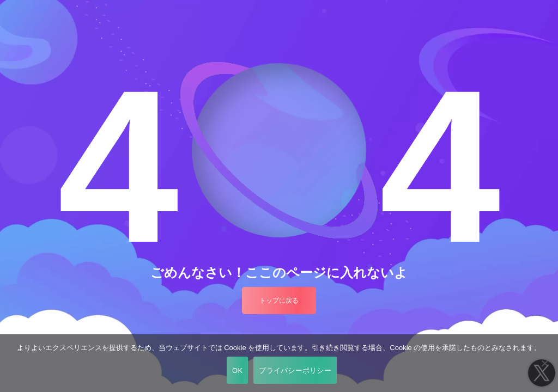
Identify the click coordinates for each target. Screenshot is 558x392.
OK (237, 370)
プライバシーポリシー (295, 370)
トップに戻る (279, 301)
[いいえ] (544, 363)
